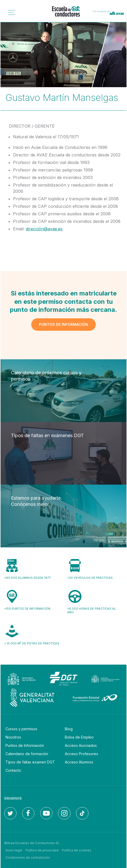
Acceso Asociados (81, 745)
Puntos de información (63, 324)
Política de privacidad (42, 850)
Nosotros (13, 737)
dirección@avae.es (44, 229)
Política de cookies (77, 850)
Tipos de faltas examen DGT (30, 762)
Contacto (13, 770)
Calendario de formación (27, 754)
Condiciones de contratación (28, 857)
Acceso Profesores (81, 754)
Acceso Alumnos (79, 762)
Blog (69, 729)
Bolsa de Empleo (79, 737)
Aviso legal (14, 850)
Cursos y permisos (21, 729)
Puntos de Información (25, 745)
